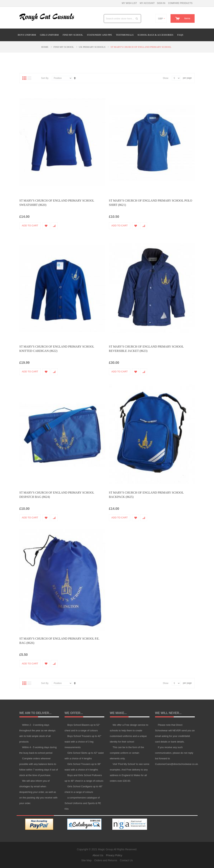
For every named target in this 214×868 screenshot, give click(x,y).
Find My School (64, 47)
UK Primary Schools (93, 47)
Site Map (86, 860)
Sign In (161, 3)
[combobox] (122, 19)
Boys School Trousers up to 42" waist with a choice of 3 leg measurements (83, 742)
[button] (47, 226)
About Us (98, 855)
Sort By (45, 78)
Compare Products (180, 3)
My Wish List (129, 3)
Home (45, 47)
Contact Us (126, 860)
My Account (147, 3)
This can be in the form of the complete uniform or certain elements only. (127, 753)
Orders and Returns (106, 860)
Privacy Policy (114, 855)
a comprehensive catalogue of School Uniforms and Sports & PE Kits (83, 803)
